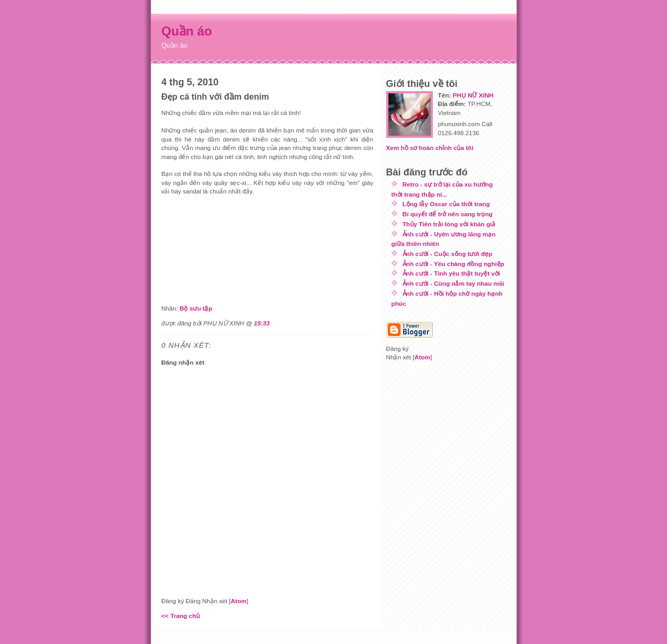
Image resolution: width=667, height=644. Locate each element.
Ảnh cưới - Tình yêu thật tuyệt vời (452, 273)
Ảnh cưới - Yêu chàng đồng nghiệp (453, 264)
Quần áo (187, 31)
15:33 (262, 323)
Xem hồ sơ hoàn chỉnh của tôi (430, 148)
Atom (239, 601)
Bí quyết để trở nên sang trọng (448, 214)
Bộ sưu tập (196, 308)
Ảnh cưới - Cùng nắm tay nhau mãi (453, 283)
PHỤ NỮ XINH (473, 95)
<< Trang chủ (181, 616)
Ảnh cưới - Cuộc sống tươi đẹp (448, 254)
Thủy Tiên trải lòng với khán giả (449, 224)
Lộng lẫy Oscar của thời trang (446, 204)
